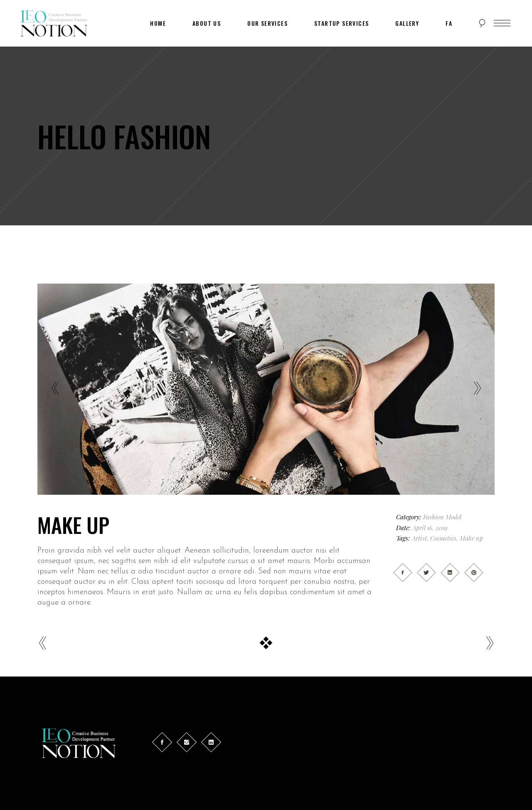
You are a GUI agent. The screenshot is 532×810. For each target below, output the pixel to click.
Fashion (433, 517)
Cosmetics (443, 538)
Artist (419, 538)
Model (453, 517)
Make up (471, 538)
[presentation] (55, 389)
